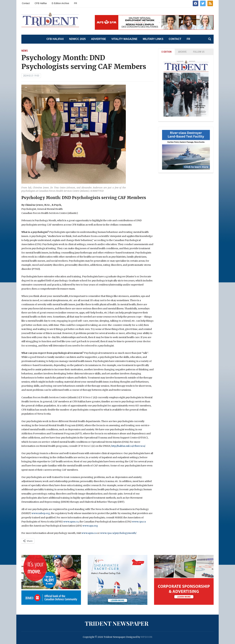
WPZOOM (147, 637)
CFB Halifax (41, 3)
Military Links (153, 39)
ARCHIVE (182, 52)
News (25, 51)
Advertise (99, 39)
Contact (26, 3)
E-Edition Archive (60, 3)
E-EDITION (167, 52)
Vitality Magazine (124, 39)
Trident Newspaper (117, 623)
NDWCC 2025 (77, 39)
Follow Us (199, 52)
